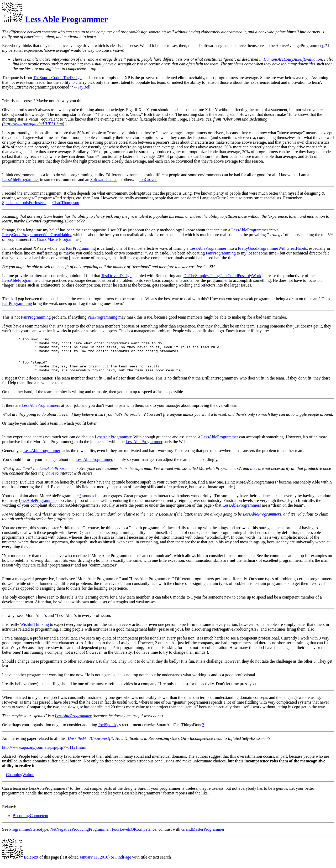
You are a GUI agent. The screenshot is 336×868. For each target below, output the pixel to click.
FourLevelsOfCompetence (134, 836)
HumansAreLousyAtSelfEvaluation (293, 59)
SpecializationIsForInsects (24, 203)
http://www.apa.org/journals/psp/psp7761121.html (44, 754)
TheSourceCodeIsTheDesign (57, 78)
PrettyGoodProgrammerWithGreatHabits (36, 235)
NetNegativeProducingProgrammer (80, 836)
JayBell (84, 87)
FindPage (123, 863)
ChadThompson (66, 203)
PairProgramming (81, 248)
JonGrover (148, 180)
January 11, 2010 (94, 863)
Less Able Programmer (66, 19)
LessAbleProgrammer (20, 180)
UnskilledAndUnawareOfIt (90, 745)
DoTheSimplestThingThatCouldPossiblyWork (222, 276)
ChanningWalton (20, 781)
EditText (20, 863)
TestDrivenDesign (116, 276)
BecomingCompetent (30, 822)
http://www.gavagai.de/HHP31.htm (33, 124)
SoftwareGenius (104, 180)
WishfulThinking (35, 631)
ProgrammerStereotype (29, 836)
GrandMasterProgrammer (58, 239)
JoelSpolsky (108, 731)
